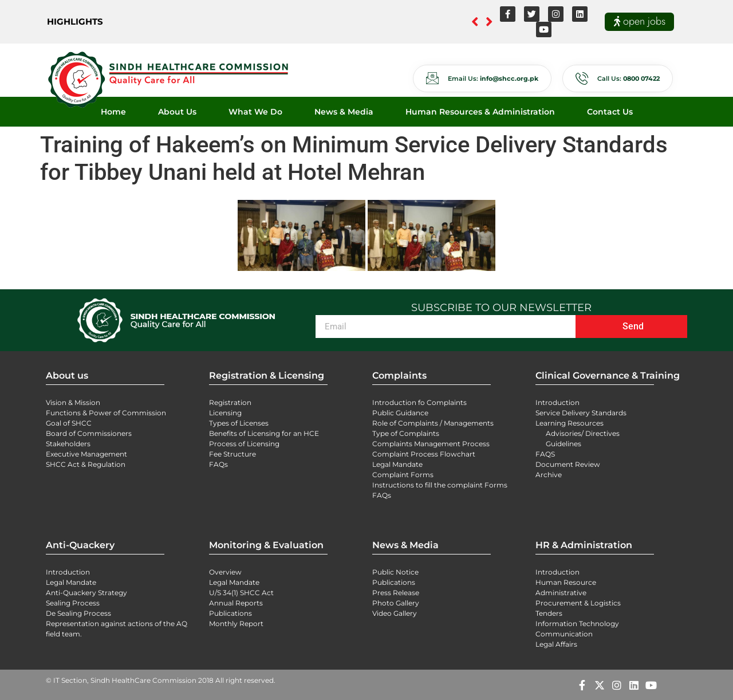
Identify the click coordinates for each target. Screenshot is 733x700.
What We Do (255, 112)
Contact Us (610, 112)
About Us (177, 112)
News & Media (344, 112)
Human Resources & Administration (480, 112)
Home (113, 112)
